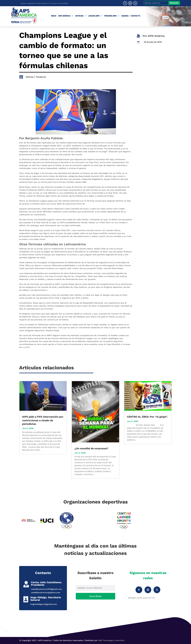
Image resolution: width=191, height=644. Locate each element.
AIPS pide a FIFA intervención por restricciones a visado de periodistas (43, 420)
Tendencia (41, 77)
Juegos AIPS (94, 16)
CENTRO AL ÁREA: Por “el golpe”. (147, 417)
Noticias (79, 16)
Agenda (125, 16)
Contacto (135, 16)
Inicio (54, 16)
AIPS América (64, 16)
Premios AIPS (110, 16)
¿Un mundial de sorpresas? (91, 448)
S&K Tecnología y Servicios (111, 640)
